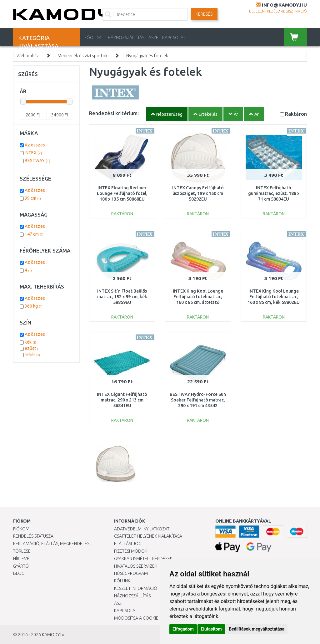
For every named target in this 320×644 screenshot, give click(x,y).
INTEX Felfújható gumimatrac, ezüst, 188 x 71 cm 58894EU (274, 193)
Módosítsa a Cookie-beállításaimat (153, 618)
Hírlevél (22, 559)
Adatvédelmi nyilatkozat (142, 529)
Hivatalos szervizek (136, 566)
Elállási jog (128, 544)
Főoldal (94, 38)
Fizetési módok (131, 551)
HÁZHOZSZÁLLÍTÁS (126, 38)
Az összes (35, 145)
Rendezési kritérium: (114, 113)
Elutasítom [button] (211, 629)
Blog (19, 573)
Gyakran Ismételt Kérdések (143, 559)
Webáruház (28, 56)
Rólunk (122, 581)
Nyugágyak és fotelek (147, 56)
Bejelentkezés (263, 11)
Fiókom (21, 529)
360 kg (34, 306)
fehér (32, 355)
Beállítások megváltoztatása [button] (257, 629)
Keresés (204, 14)
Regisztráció (294, 11)
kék (30, 342)
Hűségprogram (131, 573)
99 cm (33, 198)
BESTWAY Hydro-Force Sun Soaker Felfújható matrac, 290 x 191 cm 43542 (198, 400)
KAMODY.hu (54, 635)
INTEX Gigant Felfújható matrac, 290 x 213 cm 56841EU (122, 400)
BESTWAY (37, 161)
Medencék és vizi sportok (82, 56)
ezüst (33, 348)
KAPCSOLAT (174, 38)
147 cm (34, 234)
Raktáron (296, 114)
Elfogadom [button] (183, 629)
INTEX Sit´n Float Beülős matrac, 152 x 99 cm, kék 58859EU (122, 297)
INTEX (33, 153)
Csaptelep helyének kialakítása (148, 536)
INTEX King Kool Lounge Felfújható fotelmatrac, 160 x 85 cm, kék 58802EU (274, 297)
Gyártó (21, 566)
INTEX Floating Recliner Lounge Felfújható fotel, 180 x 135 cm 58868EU (122, 193)
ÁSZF (153, 38)
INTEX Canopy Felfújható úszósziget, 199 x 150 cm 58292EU (198, 193)
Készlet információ (136, 588)
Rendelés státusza (33, 536)
